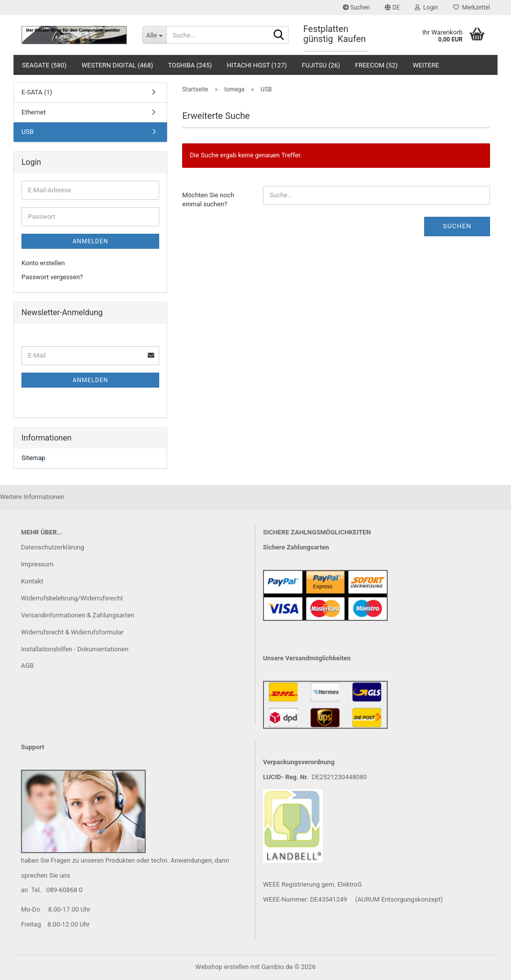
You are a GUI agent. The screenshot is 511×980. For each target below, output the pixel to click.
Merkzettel (472, 7)
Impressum (37, 564)
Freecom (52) (377, 65)
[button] (392, 7)
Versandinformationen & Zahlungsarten (78, 615)
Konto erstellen (43, 263)
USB (27, 132)
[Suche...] (154, 35)
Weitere (426, 65)
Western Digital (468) (117, 65)
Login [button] (426, 7)
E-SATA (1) (37, 92)
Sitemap (33, 458)
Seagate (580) (44, 65)
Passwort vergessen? (52, 277)
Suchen (357, 7)
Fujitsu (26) (321, 65)
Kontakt (32, 581)
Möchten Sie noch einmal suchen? (208, 200)
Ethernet (33, 112)
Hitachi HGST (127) (257, 65)
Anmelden (90, 241)
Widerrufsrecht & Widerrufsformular (72, 632)
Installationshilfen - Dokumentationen (75, 649)
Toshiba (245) (190, 65)
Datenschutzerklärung (53, 547)
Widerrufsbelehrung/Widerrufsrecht (72, 598)
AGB (27, 666)
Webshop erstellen (222, 967)
